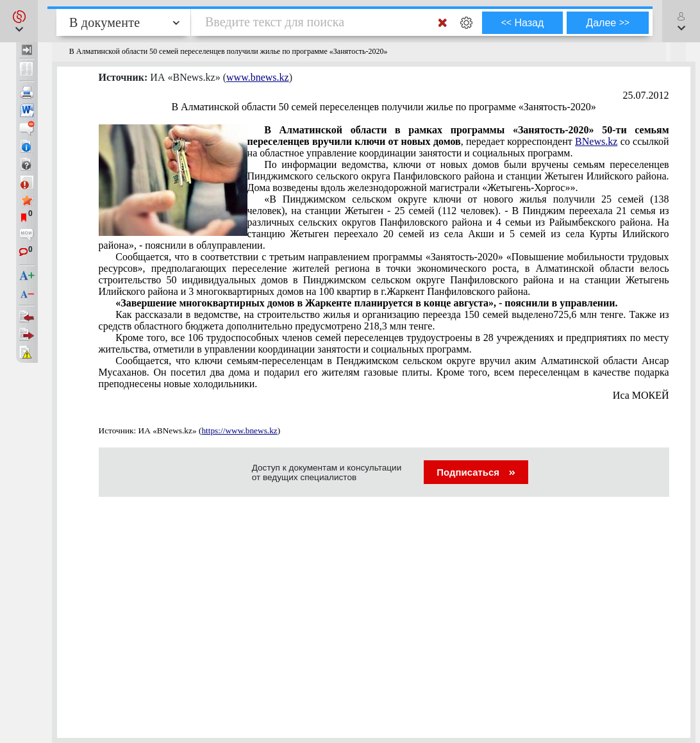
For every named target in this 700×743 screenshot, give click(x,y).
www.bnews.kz (258, 77)
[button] (19, 21)
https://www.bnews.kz (239, 430)
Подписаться (476, 472)
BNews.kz (596, 141)
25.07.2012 (646, 95)
